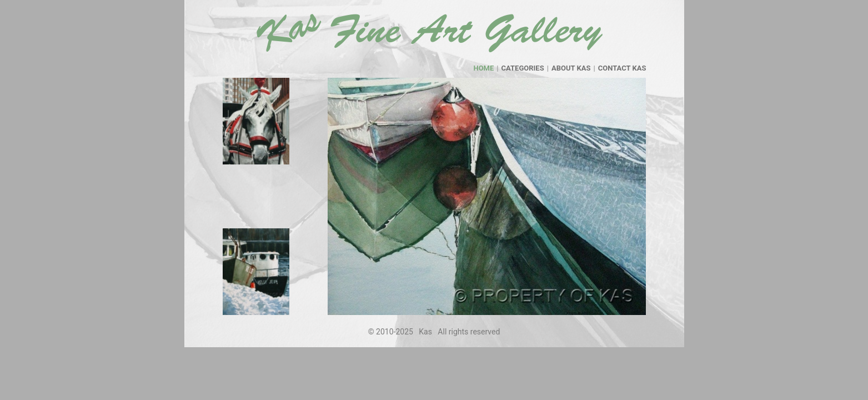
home (483, 68)
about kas (571, 68)
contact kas (622, 68)
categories (523, 68)
